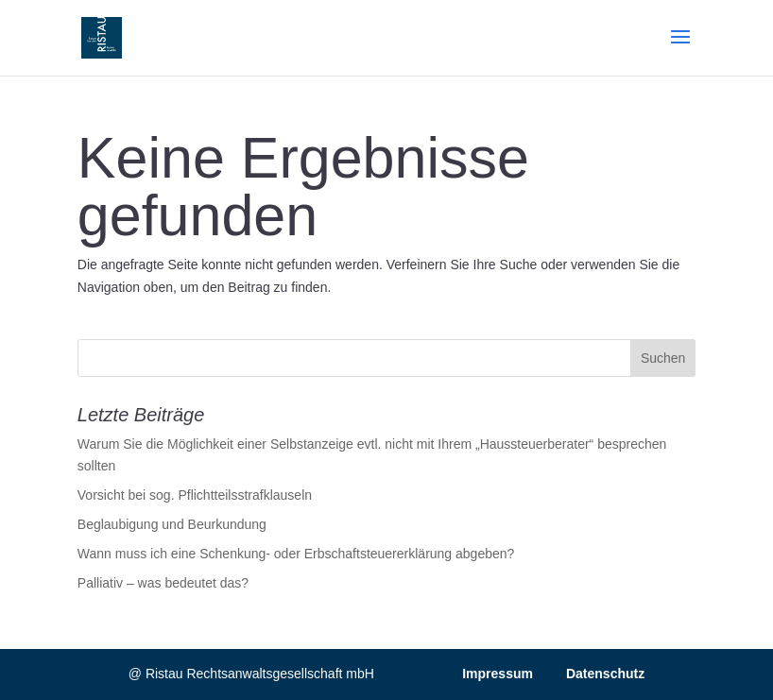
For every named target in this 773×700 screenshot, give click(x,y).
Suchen (663, 358)
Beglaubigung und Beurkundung (172, 524)
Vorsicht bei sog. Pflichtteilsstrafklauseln (195, 495)
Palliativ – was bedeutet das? (163, 583)
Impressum (498, 674)
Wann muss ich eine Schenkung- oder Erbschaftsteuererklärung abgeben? (296, 554)
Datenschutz (605, 674)
